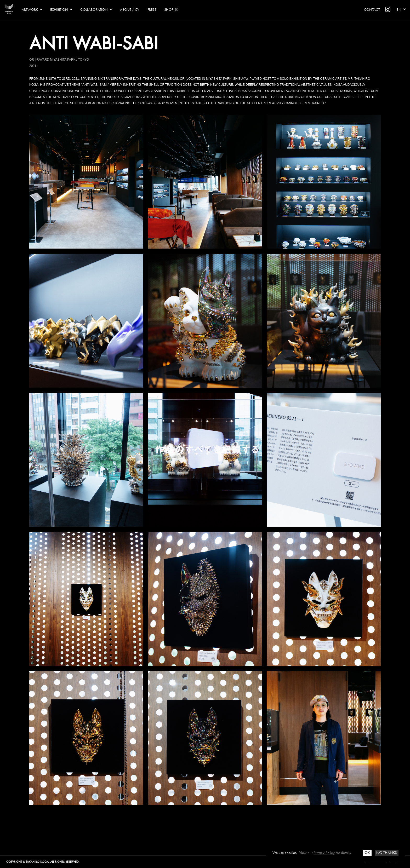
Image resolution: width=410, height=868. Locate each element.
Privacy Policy (324, 853)
